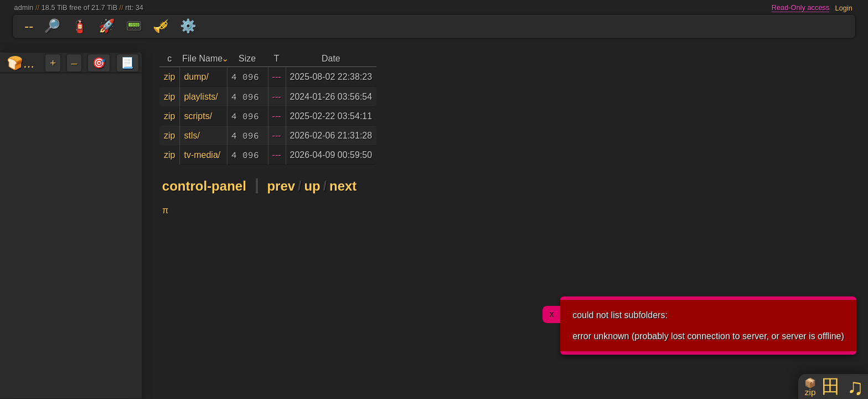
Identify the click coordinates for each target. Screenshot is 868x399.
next (343, 186)
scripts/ (198, 116)
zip (169, 77)
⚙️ (188, 26)
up (312, 186)
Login (844, 7)
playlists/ (201, 97)
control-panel (204, 186)
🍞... (20, 63)
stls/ (192, 135)
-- (29, 26)
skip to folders (2, 18)
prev (281, 186)
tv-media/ (202, 155)
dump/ (196, 77)
